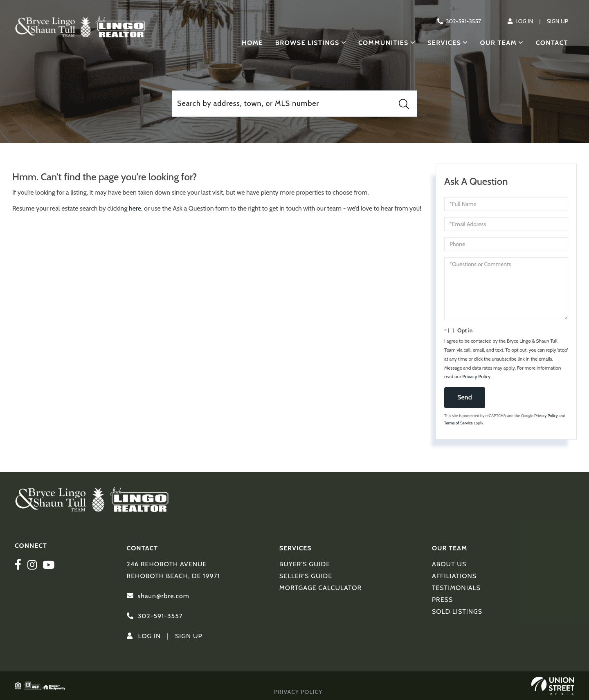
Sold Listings (457, 611)
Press (442, 600)
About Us (449, 564)
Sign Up (558, 21)
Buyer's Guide (305, 564)
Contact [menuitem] (552, 43)
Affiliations (454, 576)
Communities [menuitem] (383, 43)
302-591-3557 (463, 21)
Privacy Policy (476, 376)
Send (464, 397)
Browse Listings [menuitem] (307, 43)
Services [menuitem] (444, 43)
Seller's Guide (306, 576)
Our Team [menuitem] (499, 43)
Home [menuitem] (252, 43)
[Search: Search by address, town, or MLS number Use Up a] (294, 104)
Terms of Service (459, 423)
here (135, 208)
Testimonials (456, 588)
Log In (524, 21)
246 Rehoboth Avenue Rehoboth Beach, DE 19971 (173, 570)
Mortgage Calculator (320, 588)
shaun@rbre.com (164, 596)
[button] (404, 104)
